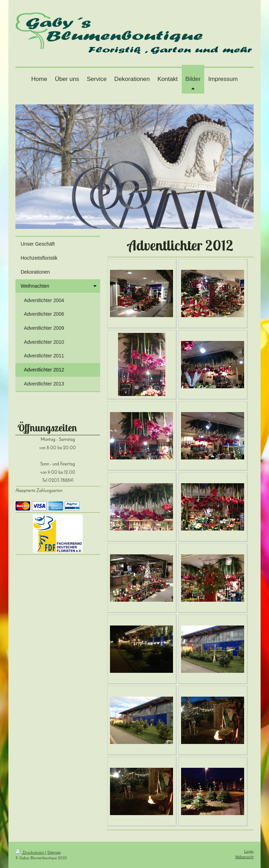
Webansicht (244, 857)
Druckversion (30, 853)
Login (249, 852)
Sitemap (54, 853)
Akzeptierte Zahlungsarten (39, 491)
